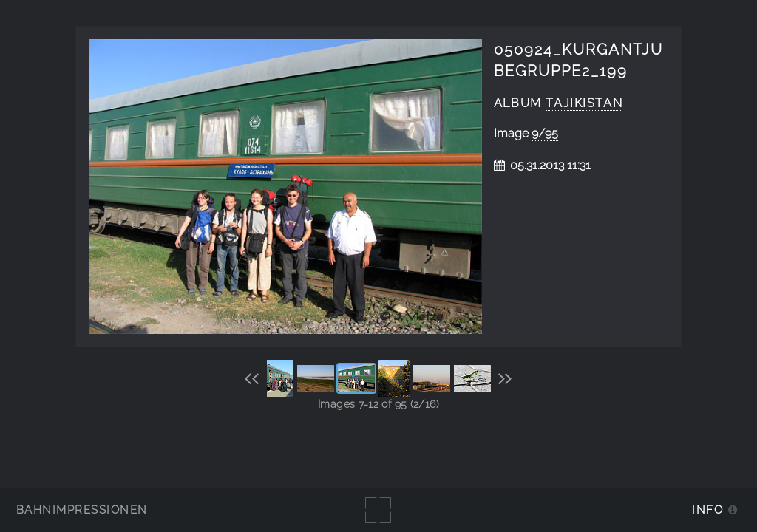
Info (707, 509)
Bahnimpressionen (82, 509)
